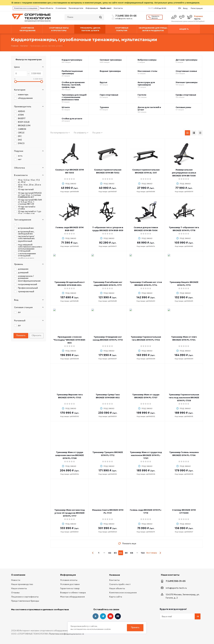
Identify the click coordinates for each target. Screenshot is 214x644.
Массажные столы (147, 71)
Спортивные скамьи (186, 71)
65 (126, 553)
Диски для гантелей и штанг (149, 109)
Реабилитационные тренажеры (72, 72)
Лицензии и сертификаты (25, 597)
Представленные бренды (25, 601)
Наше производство (22, 584)
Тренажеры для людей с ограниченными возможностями (74, 97)
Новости (16, 580)
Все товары (152, 553)
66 (132, 553)
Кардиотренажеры (72, 60)
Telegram (103, 616)
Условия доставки (70, 584)
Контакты (118, 8)
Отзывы (15, 593)
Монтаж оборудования (72, 597)
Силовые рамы (183, 107)
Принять (135, 627)
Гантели (142, 95)
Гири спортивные (109, 95)
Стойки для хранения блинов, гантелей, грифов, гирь (73, 85)
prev (93, 553)
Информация (92, 8)
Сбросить (36, 335)
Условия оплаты (69, 580)
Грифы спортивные (186, 95)
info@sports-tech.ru (124, 19)
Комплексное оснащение (26, 8)
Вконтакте (96, 616)
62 (110, 553)
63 (115, 553)
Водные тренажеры (110, 71)
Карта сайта (116, 597)
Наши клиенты (19, 588)
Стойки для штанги (72, 119)
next (160, 553)
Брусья (103, 82)
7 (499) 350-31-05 (125, 16)
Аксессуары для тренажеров (146, 84)
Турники (104, 107)
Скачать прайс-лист (120, 584)
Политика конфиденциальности (67, 634)
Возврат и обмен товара (73, 593)
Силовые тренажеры (111, 60)
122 (143, 553)
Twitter (118, 616)
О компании (61, 8)
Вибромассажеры (147, 60)
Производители (76, 8)
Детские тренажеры (187, 60)
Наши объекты (47, 8)
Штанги (66, 107)
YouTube (110, 616)
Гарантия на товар (70, 588)
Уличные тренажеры (187, 82)
